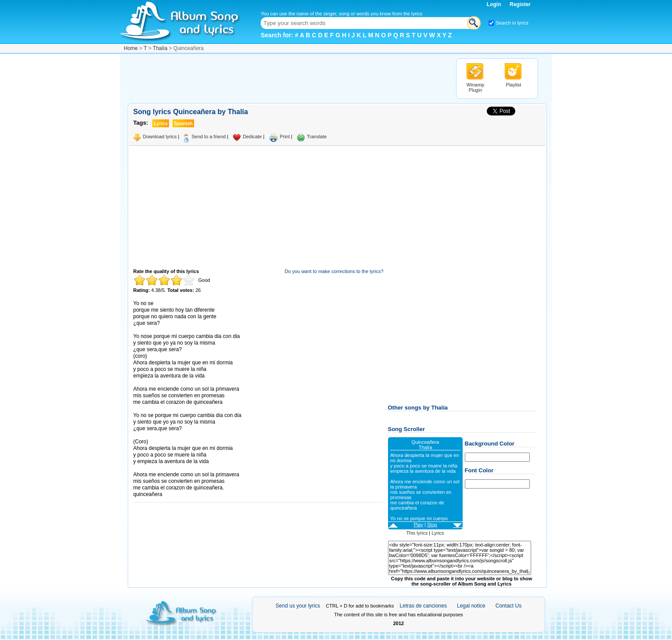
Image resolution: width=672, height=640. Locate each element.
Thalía (160, 48)
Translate (317, 137)
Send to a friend (208, 137)
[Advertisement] (287, 78)
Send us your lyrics (298, 606)
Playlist (514, 85)
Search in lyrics (512, 23)
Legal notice (471, 606)
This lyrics (417, 533)
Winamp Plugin (475, 87)
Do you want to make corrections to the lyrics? (334, 271)
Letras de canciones (423, 606)
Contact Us (508, 606)
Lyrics (438, 533)
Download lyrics (160, 137)
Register (520, 4)
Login (495, 4)
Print (285, 137)
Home (131, 48)
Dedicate (252, 137)
